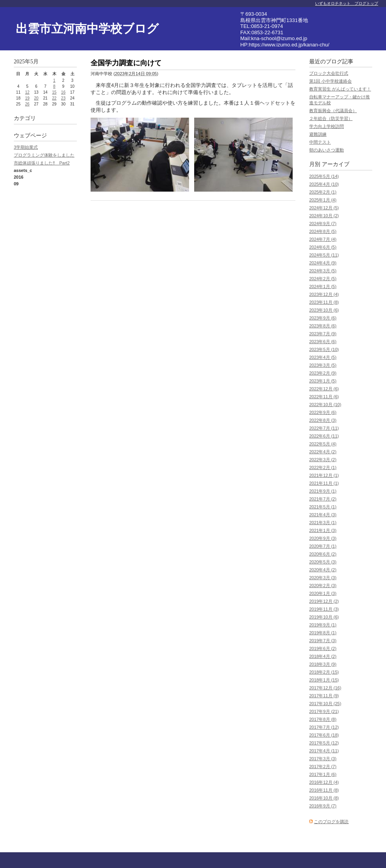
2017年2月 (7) (323, 766)
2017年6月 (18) (324, 735)
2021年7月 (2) (323, 499)
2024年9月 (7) (323, 223)
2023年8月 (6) (323, 326)
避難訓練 (318, 134)
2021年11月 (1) (324, 483)
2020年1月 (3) (323, 593)
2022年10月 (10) (325, 404)
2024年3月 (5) (323, 271)
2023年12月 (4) (324, 294)
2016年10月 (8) (324, 798)
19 (27, 98)
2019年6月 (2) (323, 648)
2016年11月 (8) (324, 790)
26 (27, 104)
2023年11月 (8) (324, 302)
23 (63, 98)
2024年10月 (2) (324, 216)
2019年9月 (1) (323, 625)
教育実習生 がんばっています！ (340, 89)
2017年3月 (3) (323, 759)
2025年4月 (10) (324, 184)
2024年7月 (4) (323, 239)
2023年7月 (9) (323, 334)
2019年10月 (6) (324, 617)
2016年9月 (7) (323, 806)
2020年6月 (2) (323, 554)
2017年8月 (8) (323, 719)
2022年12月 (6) (324, 389)
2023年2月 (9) (323, 373)
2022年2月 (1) (323, 467)
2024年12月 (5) (324, 208)
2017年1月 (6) (323, 774)
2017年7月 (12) (324, 727)
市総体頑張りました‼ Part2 (42, 163)
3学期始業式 (26, 147)
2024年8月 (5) (323, 231)
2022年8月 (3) (323, 420)
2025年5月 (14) (324, 176)
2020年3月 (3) (323, 578)
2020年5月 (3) (323, 562)
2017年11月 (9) (324, 696)
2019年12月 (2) (324, 601)
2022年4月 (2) (323, 452)
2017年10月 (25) (325, 704)
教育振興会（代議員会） (333, 111)
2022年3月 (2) (323, 460)
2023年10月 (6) (324, 310)
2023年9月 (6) (323, 318)
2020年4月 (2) (323, 570)
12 (27, 92)
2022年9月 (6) (323, 412)
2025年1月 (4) (323, 200)
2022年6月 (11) (324, 436)
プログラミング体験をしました (44, 155)
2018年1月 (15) (324, 680)
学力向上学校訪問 (327, 126)
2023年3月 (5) (323, 365)
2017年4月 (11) (324, 751)
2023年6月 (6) (323, 342)
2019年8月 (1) (323, 633)
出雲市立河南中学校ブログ (87, 29)
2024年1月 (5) (323, 286)
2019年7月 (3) (323, 641)
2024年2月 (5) (323, 279)
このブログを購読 (331, 822)
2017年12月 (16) (325, 688)
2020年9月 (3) (323, 538)
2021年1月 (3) (323, 530)
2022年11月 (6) (324, 397)
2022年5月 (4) (323, 444)
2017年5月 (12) (324, 743)
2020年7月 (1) (323, 546)
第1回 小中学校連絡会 (330, 81)
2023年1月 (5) (323, 381)
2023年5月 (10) (324, 349)
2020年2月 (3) (323, 585)
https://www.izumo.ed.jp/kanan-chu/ (289, 45)
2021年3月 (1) (323, 523)
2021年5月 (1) (323, 507)
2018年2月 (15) (324, 672)
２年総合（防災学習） (331, 118)
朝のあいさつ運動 (327, 150)
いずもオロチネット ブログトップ (347, 3)
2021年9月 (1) (323, 491)
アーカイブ (336, 164)
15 (54, 92)
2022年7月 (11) (324, 428)
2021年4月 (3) (323, 515)
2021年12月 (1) (324, 475)
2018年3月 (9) (323, 664)
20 (36, 98)
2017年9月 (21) (324, 711)
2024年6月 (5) (323, 247)
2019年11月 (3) (324, 609)
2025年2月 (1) (323, 192)
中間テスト (320, 142)
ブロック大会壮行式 (329, 73)
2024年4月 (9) (323, 263)
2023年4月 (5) (323, 357)
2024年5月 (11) (324, 255)
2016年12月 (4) (324, 782)
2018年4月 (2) (323, 656)
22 (54, 98)
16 (63, 92)
